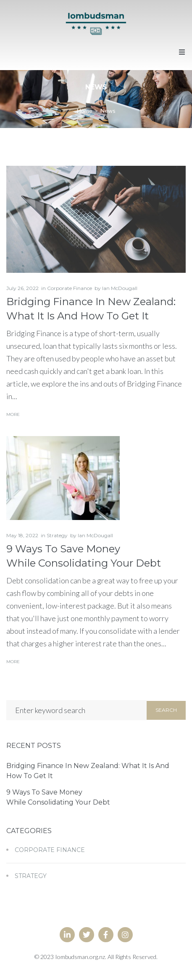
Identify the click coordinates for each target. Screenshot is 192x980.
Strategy (57, 535)
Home (85, 111)
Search (166, 710)
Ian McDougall (120, 288)
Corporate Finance (70, 288)
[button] (182, 52)
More (13, 414)
